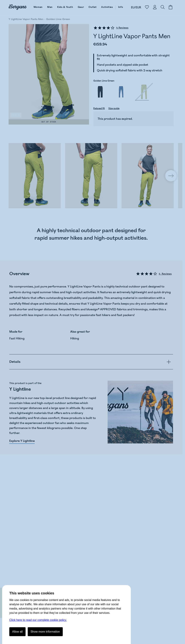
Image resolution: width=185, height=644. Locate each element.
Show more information (45, 632)
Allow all (17, 632)
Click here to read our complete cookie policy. (38, 620)
